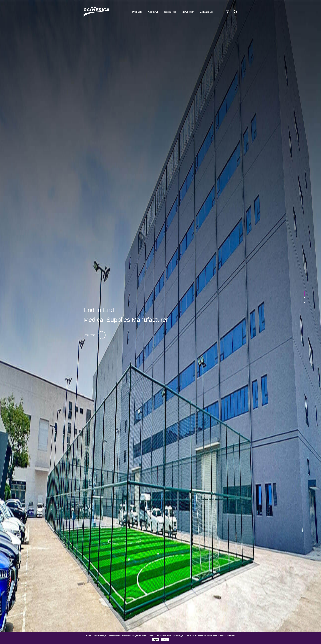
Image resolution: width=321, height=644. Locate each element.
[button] (304, 294)
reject (156, 640)
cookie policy (219, 636)
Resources (170, 12)
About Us (153, 12)
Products (137, 12)
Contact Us (206, 12)
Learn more (95, 335)
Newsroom (188, 12)
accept (165, 640)
